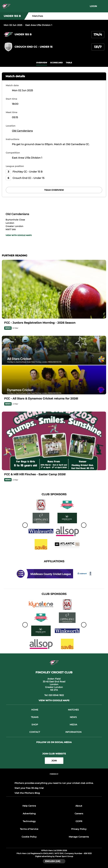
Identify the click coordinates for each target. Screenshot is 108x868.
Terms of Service (29, 829)
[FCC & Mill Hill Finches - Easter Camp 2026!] (54, 441)
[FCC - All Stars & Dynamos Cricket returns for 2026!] (54, 365)
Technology (29, 821)
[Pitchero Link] (54, 778)
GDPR (79, 821)
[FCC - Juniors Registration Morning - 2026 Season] (54, 289)
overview (42, 63)
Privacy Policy (79, 829)
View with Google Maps (19, 235)
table (69, 63)
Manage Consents (79, 837)
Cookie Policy (29, 837)
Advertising (29, 814)
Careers (79, 814)
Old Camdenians (22, 131)
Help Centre (29, 806)
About (79, 806)
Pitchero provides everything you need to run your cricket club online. (54, 783)
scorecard (56, 63)
